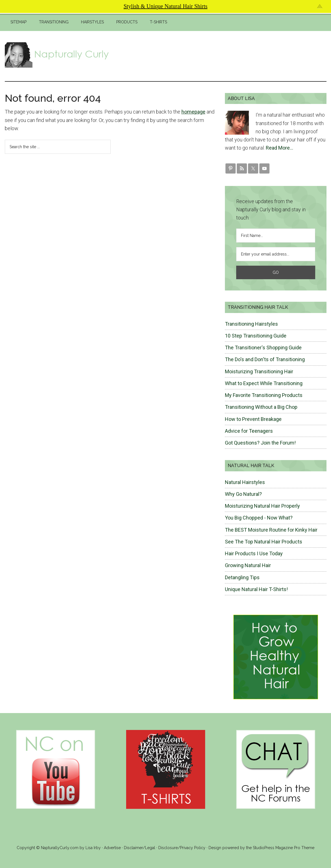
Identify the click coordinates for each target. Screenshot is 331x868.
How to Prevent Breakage (253, 419)
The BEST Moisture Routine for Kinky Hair (271, 530)
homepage (193, 112)
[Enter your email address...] (276, 254)
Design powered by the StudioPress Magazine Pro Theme (261, 848)
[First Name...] (276, 236)
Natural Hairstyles (245, 482)
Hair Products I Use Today (254, 553)
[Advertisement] (224, 55)
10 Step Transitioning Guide (256, 336)
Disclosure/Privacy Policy (182, 848)
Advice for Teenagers (249, 431)
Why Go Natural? (243, 494)
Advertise (112, 848)
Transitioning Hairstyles (251, 324)
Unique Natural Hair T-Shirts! (256, 589)
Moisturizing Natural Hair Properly (262, 506)
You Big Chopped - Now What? (259, 518)
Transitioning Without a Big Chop (261, 407)
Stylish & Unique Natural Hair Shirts (165, 6)
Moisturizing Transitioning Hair (259, 371)
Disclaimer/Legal (140, 848)
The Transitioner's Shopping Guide (263, 348)
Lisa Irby (93, 848)
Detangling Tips (242, 577)
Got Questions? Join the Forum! (260, 443)
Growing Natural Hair (248, 565)
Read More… (280, 148)
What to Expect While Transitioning (264, 383)
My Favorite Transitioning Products (264, 395)
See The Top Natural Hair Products (264, 542)
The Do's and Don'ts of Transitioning (265, 359)
